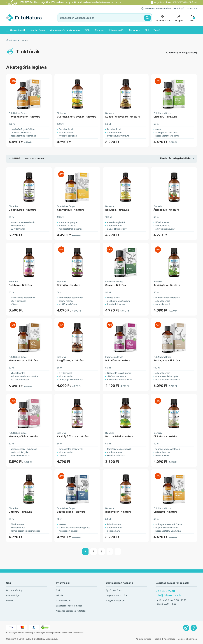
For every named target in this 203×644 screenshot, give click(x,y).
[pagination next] (118, 552)
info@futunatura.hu (185, 8)
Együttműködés (114, 590)
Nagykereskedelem (115, 601)
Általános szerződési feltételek (71, 611)
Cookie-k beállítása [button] (187, 639)
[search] (105, 18)
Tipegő (157, 30)
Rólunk (10, 601)
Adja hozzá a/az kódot (175, 2)
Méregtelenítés (117, 30)
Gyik (58, 590)
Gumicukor (134, 30)
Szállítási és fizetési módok (69, 606)
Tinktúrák (25, 41)
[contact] (163, 18)
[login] (179, 18)
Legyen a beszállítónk (117, 596)
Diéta (87, 30)
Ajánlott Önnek (38, 30)
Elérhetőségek (13, 596)
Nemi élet (100, 30)
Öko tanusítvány (14, 590)
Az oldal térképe (143, 639)
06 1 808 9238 (165, 591)
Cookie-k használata (165, 639)
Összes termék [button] (16, 30)
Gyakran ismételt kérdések (156, 8)
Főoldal (11, 41)
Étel (147, 30)
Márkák (60, 596)
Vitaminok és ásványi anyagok (65, 30)
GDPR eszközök (64, 601)
